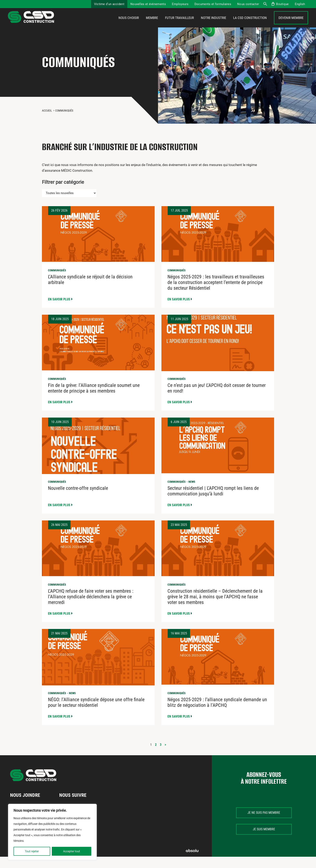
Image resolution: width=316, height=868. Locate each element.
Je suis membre (264, 840)
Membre (152, 24)
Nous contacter (248, 4)
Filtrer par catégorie (63, 193)
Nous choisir (129, 24)
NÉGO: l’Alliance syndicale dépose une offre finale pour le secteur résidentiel (96, 714)
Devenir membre (291, 24)
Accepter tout (72, 851)
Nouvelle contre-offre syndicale (78, 499)
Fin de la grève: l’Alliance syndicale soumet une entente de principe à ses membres (94, 399)
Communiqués (57, 282)
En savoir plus (59, 311)
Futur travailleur (179, 24)
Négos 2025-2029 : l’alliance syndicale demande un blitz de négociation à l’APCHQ (217, 714)
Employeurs (180, 4)
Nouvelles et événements (148, 4)
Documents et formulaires (213, 4)
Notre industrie (214, 24)
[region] (52, 832)
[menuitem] (300, 4)
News (192, 493)
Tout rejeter (32, 851)
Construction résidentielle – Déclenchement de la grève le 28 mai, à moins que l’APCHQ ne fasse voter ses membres (215, 608)
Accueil (47, 122)
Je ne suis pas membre (264, 824)
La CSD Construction (250, 24)
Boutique (282, 4)
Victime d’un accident (109, 4)
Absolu (192, 862)
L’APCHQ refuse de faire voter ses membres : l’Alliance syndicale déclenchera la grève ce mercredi (91, 608)
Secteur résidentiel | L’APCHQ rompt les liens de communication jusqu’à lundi (213, 502)
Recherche (265, 4)
